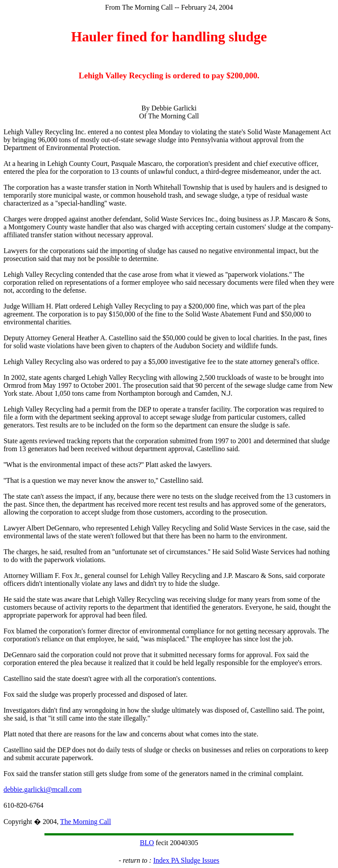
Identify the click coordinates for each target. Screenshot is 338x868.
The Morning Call (86, 822)
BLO (147, 843)
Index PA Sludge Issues (186, 860)
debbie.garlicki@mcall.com (42, 789)
